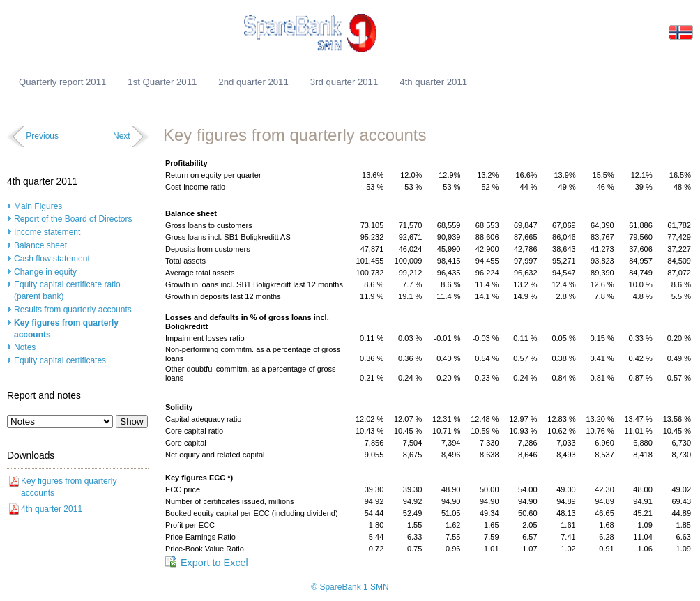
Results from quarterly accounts (73, 310)
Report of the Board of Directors (73, 219)
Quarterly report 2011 (62, 82)
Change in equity (45, 272)
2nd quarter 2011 (253, 82)
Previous (42, 136)
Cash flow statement (52, 259)
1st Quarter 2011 (162, 82)
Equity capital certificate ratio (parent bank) (67, 290)
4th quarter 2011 (433, 82)
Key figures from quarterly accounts (66, 329)
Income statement (47, 232)
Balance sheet (40, 245)
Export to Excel (214, 563)
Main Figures (38, 206)
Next (122, 136)
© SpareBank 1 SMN (350, 587)
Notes (25, 347)
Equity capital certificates (60, 360)
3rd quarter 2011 (344, 82)
